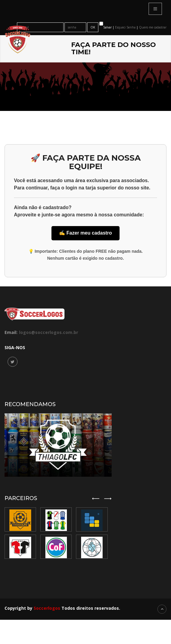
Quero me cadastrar (153, 27)
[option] (57, 533)
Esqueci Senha (126, 27)
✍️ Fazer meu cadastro (85, 233)
